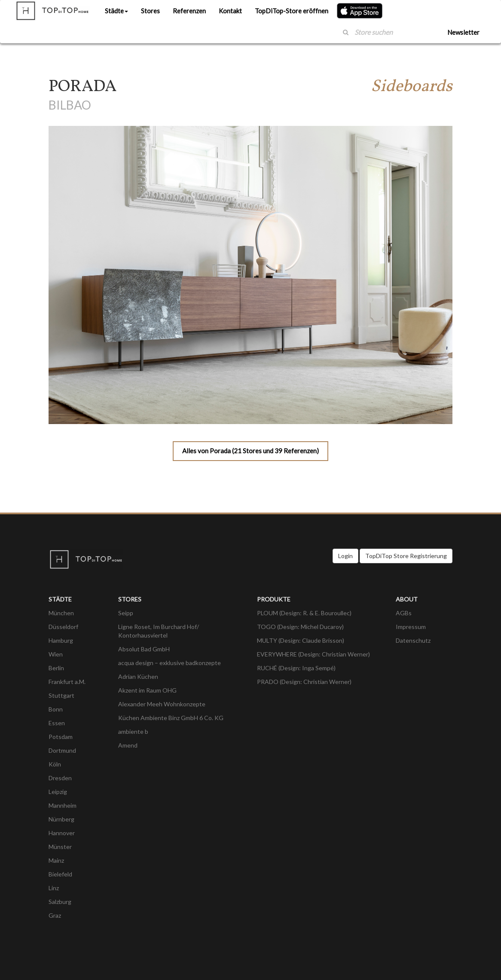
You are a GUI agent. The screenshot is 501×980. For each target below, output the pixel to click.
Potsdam (61, 737)
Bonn (56, 709)
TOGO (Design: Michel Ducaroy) (300, 627)
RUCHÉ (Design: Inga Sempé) (296, 668)
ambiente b (133, 731)
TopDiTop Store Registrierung (406, 556)
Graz (55, 915)
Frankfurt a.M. (67, 682)
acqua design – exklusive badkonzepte (170, 663)
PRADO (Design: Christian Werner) (304, 682)
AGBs (404, 613)
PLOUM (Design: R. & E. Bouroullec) (304, 613)
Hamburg (61, 640)
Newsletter (463, 32)
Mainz (56, 860)
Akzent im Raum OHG (147, 690)
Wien (56, 654)
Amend (128, 745)
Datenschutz (413, 640)
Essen (57, 723)
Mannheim (63, 805)
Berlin (56, 668)
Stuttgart (61, 695)
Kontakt (230, 11)
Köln (55, 764)
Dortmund (62, 750)
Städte (116, 11)
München (61, 613)
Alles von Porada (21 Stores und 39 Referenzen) (250, 451)
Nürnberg (61, 819)
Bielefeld (60, 874)
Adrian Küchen (138, 676)
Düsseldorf (63, 627)
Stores (150, 11)
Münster (60, 847)
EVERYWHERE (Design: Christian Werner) (313, 654)
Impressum (411, 627)
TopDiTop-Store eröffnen (292, 11)
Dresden (60, 778)
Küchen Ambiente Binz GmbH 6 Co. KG (171, 718)
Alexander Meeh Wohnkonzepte (162, 704)
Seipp (126, 613)
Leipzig (58, 792)
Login (345, 556)
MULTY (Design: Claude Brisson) (301, 640)
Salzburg (60, 902)
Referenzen (189, 11)
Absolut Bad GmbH (144, 649)
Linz (54, 888)
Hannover (62, 833)
